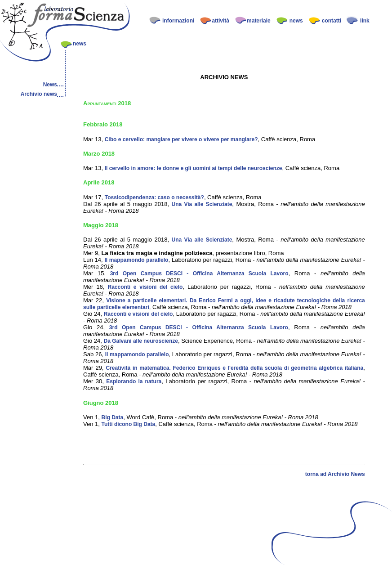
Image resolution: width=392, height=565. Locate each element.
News (50, 85)
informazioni (178, 21)
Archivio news (39, 94)
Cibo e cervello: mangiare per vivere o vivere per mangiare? (181, 139)
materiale (259, 21)
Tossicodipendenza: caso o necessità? (154, 197)
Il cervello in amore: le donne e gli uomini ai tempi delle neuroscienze (194, 168)
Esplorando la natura (134, 381)
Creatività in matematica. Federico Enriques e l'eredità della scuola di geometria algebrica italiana (235, 368)
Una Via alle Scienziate (202, 204)
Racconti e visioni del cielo (145, 287)
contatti (332, 21)
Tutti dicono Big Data (128, 424)
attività (220, 21)
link (365, 21)
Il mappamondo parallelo (137, 260)
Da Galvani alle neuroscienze (141, 341)
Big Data (112, 417)
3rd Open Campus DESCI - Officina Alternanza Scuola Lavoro (199, 274)
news (296, 21)
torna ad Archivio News (335, 474)
